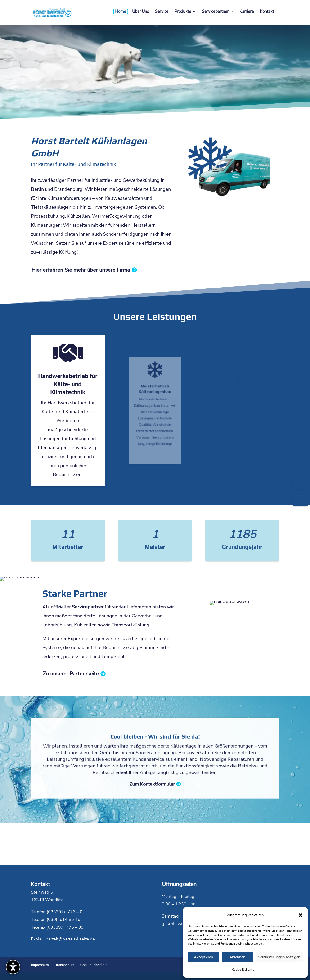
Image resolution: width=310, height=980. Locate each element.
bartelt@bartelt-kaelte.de (70, 939)
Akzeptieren (204, 957)
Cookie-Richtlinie (243, 970)
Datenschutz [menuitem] (65, 965)
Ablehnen (237, 957)
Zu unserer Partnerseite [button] (71, 674)
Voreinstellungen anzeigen (279, 957)
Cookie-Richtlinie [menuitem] (94, 965)
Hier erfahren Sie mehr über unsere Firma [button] (81, 270)
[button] (301, 915)
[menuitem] (121, 17)
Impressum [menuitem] (40, 965)
